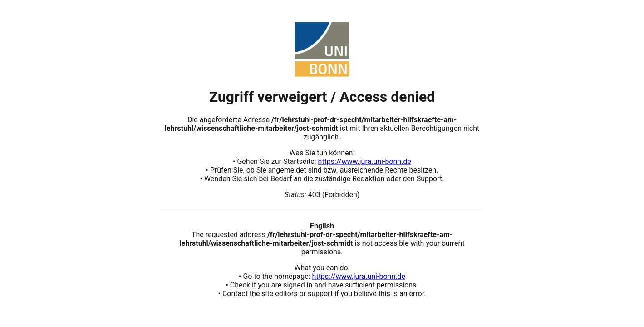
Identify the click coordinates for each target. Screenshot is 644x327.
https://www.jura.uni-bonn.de (365, 161)
